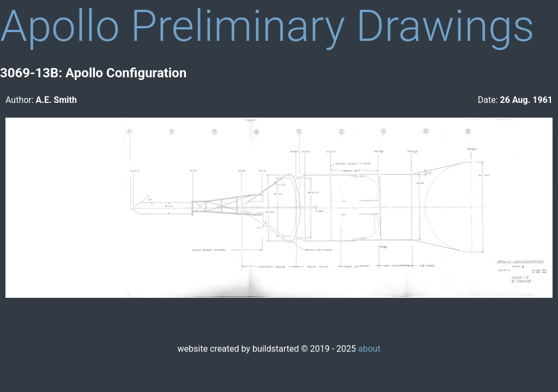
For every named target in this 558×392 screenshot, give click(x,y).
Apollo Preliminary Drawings (267, 26)
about (369, 349)
